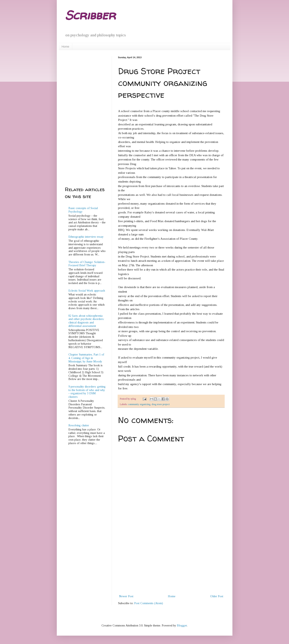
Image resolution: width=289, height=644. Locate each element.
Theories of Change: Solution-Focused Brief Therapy (87, 264)
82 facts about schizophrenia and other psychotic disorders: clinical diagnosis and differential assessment (86, 321)
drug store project (161, 404)
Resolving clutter (79, 425)
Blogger (182, 626)
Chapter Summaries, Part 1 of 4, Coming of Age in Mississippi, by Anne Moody (86, 358)
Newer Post (126, 596)
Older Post (217, 596)
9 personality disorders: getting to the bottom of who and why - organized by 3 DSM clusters (87, 392)
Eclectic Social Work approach (87, 291)
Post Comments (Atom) (149, 603)
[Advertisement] (171, 563)
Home (65, 47)
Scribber (90, 15)
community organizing (139, 404)
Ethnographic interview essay (86, 237)
